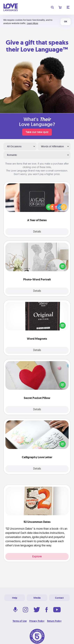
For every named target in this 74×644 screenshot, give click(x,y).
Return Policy (54, 621)
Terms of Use (20, 621)
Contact (59, 598)
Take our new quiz (37, 132)
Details (37, 232)
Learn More (32, 23)
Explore (37, 556)
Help (15, 598)
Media (37, 598)
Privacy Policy (37, 621)
